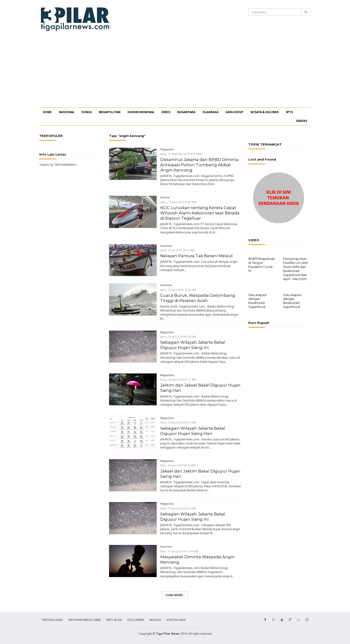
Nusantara (166, 246)
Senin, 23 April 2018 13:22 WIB (178, 290)
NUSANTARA (186, 112)
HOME (47, 112)
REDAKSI (155, 620)
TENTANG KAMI (52, 620)
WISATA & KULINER (265, 112)
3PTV (289, 112)
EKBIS (166, 112)
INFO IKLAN (114, 620)
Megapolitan (167, 149)
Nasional (165, 197)
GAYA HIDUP (234, 112)
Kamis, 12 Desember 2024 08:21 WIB (181, 154)
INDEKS (302, 121)
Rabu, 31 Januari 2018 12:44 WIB (179, 551)
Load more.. (175, 595)
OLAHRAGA (210, 112)
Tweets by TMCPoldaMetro (58, 165)
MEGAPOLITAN (110, 112)
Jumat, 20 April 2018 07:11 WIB (178, 380)
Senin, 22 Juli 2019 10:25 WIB (177, 250)
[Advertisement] (175, 72)
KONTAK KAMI (176, 620)
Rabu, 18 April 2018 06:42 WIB (178, 465)
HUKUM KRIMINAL (141, 112)
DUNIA (87, 112)
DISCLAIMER (136, 620)
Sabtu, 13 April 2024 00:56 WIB (178, 202)
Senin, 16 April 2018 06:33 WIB (178, 508)
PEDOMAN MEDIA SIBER (85, 620)
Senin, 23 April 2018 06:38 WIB (178, 337)
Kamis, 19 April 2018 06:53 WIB (178, 423)
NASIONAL (67, 112)
